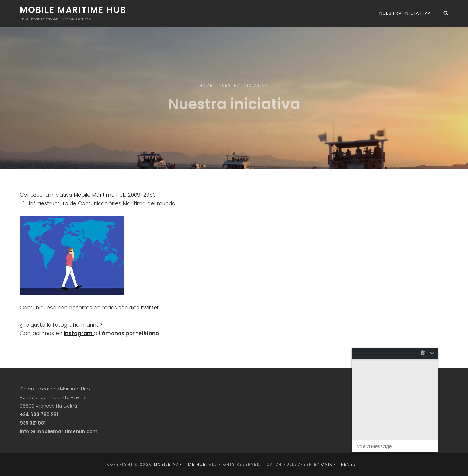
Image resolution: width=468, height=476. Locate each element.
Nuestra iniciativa (405, 13)
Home (206, 85)
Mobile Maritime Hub (73, 10)
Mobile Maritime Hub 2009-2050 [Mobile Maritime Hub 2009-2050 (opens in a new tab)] (115, 195)
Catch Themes (339, 464)
